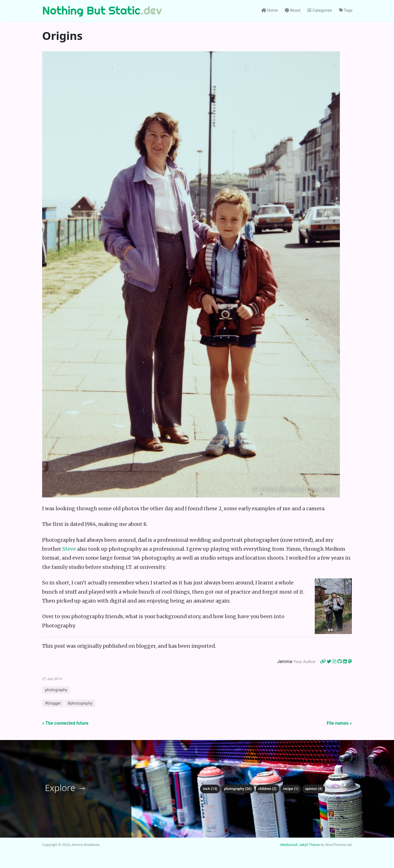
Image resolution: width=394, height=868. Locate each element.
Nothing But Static (91, 10)
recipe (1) (291, 789)
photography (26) (238, 789)
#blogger (53, 703)
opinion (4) (314, 789)
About (293, 10)
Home (270, 10)
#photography (80, 703)
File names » (339, 723)
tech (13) (210, 789)
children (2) (267, 789)
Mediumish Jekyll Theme (300, 845)
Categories (320, 10)
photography (56, 690)
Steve (69, 549)
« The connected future (65, 723)
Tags (346, 10)
